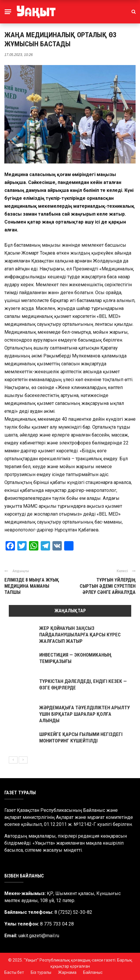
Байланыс (93, 972)
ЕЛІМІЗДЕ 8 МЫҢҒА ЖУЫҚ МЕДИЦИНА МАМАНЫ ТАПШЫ (32, 586)
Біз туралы (41, 972)
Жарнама (67, 972)
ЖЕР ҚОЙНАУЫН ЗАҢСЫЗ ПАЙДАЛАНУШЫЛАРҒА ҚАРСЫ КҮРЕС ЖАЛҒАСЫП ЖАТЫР (80, 635)
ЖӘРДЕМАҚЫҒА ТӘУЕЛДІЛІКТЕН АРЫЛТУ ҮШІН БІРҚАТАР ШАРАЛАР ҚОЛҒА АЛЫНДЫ (84, 714)
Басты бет (14, 972)
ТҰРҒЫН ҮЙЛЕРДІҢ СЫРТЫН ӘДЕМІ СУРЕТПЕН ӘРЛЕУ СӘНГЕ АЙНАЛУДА (108, 586)
